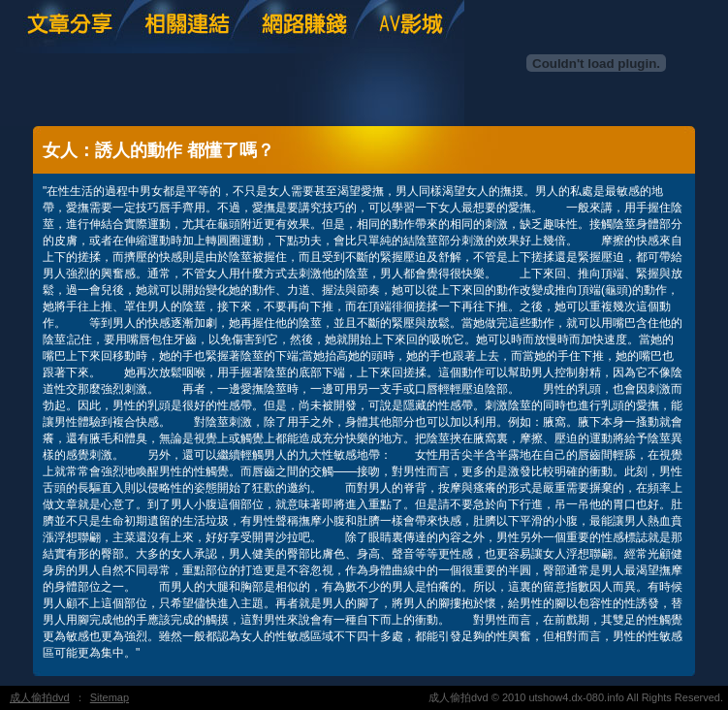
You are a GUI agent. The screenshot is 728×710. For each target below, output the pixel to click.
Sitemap (110, 697)
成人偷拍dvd (40, 697)
